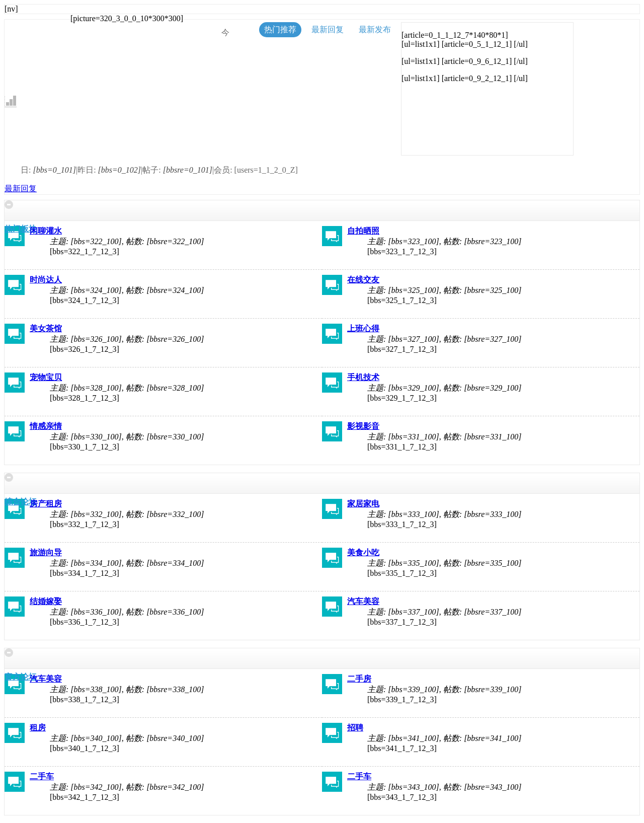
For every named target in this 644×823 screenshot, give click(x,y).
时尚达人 (46, 280)
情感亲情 (46, 426)
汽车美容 (363, 601)
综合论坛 (21, 502)
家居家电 (363, 504)
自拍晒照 (363, 231)
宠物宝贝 (46, 377)
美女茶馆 (46, 328)
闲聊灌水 (46, 231)
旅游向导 (46, 552)
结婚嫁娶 (46, 601)
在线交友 (363, 280)
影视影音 (363, 426)
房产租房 (46, 504)
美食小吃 (363, 552)
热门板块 (21, 229)
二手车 (42, 776)
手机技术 (363, 377)
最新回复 (21, 189)
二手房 (359, 679)
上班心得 (363, 328)
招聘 (355, 728)
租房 (38, 728)
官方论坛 (21, 677)
